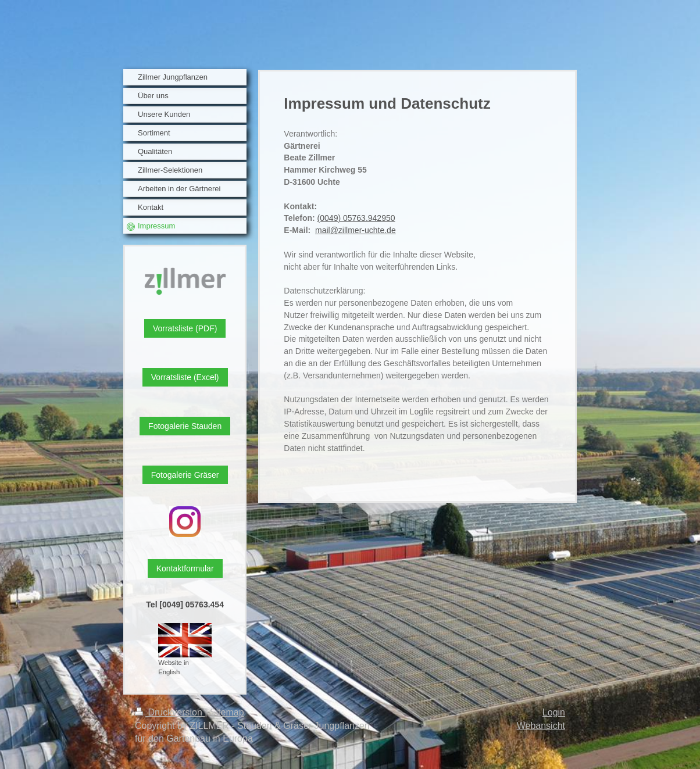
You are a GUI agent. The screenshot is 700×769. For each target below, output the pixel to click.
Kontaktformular (185, 568)
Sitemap (227, 712)
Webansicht (541, 726)
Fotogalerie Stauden (185, 426)
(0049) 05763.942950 (356, 218)
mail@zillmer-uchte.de (356, 230)
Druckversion (170, 712)
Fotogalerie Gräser (185, 475)
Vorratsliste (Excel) (185, 377)
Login (554, 712)
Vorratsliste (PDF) (185, 328)
